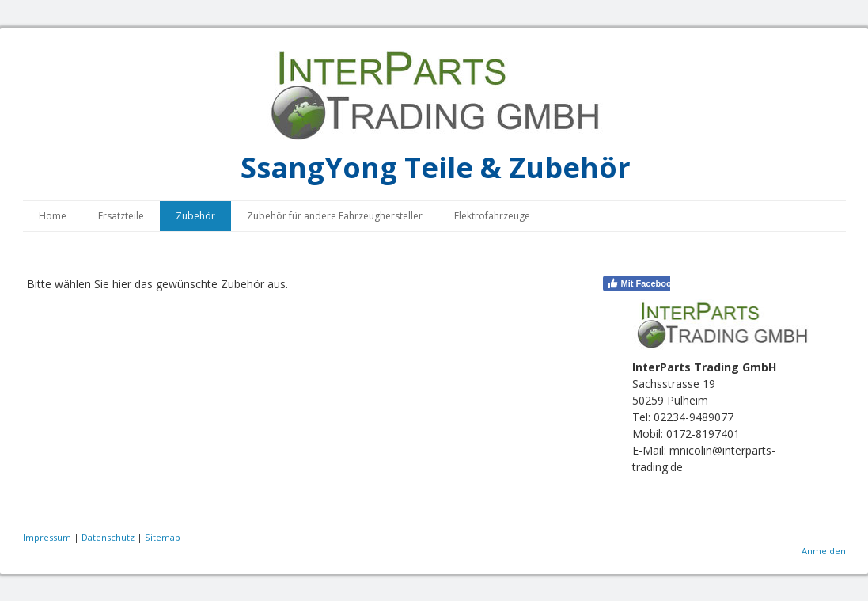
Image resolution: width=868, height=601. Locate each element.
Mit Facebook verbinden (663, 283)
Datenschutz (108, 537)
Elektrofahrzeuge (492, 216)
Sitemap (163, 537)
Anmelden (824, 551)
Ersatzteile (121, 216)
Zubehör (195, 216)
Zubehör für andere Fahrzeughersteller (335, 216)
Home (53, 216)
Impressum (47, 537)
